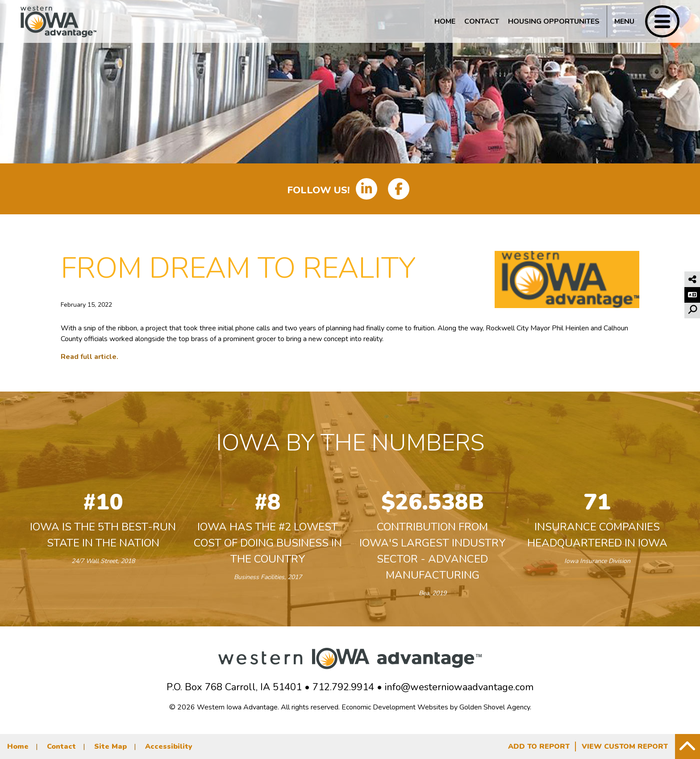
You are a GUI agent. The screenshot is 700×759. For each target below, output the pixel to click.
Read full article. (90, 357)
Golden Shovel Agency (495, 707)
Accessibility (169, 746)
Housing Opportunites (554, 21)
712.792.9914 (343, 687)
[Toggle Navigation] (643, 21)
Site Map (110, 746)
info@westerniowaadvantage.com (459, 687)
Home (445, 21)
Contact (482, 21)
